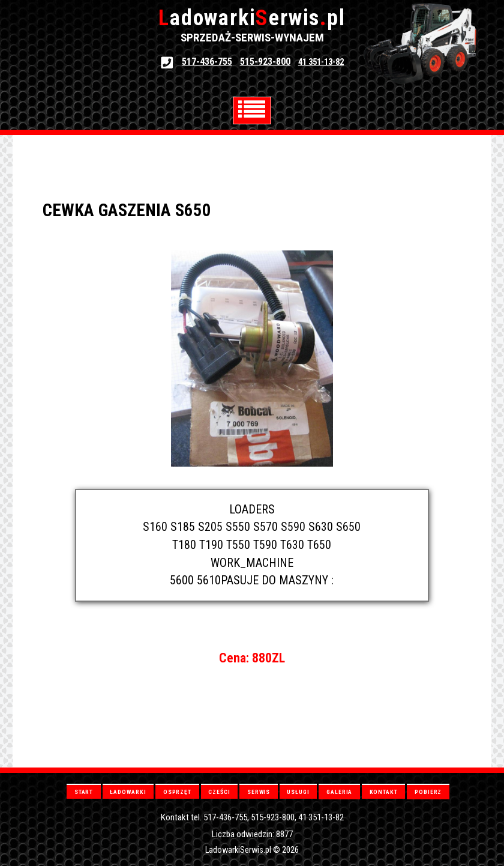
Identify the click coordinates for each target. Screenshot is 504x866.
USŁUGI (298, 792)
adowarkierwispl (252, 18)
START (84, 792)
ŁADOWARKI (128, 792)
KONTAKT (384, 792)
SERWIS (259, 792)
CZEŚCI (219, 792)
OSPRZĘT (177, 792)
